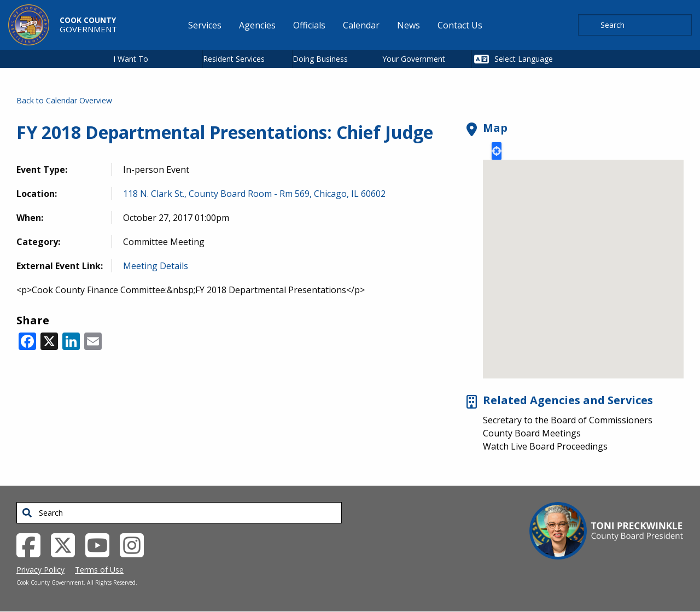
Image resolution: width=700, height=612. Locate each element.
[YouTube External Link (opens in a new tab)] (101, 544)
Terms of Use (99, 570)
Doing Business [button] (320, 59)
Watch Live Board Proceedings (545, 446)
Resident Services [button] (234, 59)
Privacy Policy (40, 570)
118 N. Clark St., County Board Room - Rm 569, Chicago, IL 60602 (254, 194)
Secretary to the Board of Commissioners (568, 420)
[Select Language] (537, 59)
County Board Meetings (532, 433)
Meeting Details (156, 266)
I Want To (131, 59)
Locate (497, 151)
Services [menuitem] (205, 25)
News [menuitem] (409, 25)
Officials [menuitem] (309, 25)
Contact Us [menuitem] (460, 25)
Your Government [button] (414, 59)
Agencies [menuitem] (257, 25)
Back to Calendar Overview (64, 100)
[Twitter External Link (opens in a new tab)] (67, 544)
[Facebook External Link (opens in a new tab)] (33, 544)
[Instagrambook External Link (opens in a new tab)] (136, 544)
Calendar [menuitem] (361, 25)
